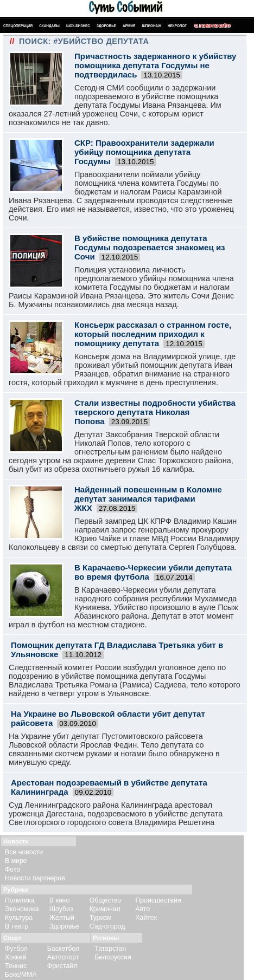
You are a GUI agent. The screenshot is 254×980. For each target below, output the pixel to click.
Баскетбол (63, 949)
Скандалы (49, 26)
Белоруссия (113, 957)
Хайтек (146, 918)
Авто (142, 909)
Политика (20, 900)
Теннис (16, 966)
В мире (16, 861)
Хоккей (16, 957)
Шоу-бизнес (78, 26)
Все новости (24, 852)
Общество (106, 900)
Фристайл (62, 966)
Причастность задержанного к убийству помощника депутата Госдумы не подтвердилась (155, 65)
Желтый (62, 918)
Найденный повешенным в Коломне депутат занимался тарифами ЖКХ (148, 499)
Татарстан (110, 949)
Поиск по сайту (212, 26)
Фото (12, 869)
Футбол (16, 949)
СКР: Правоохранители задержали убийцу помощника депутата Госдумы (144, 152)
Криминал (105, 909)
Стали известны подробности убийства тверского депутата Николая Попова (155, 412)
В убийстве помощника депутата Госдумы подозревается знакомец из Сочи (150, 247)
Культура (19, 918)
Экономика (22, 909)
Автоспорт (63, 957)
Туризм (101, 918)
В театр (17, 926)
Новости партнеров (35, 878)
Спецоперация (18, 26)
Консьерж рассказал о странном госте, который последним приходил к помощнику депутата (153, 334)
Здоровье (106, 26)
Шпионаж (151, 26)
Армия (129, 26)
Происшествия (158, 900)
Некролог (177, 26)
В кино (60, 900)
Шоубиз (61, 909)
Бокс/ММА (21, 975)
